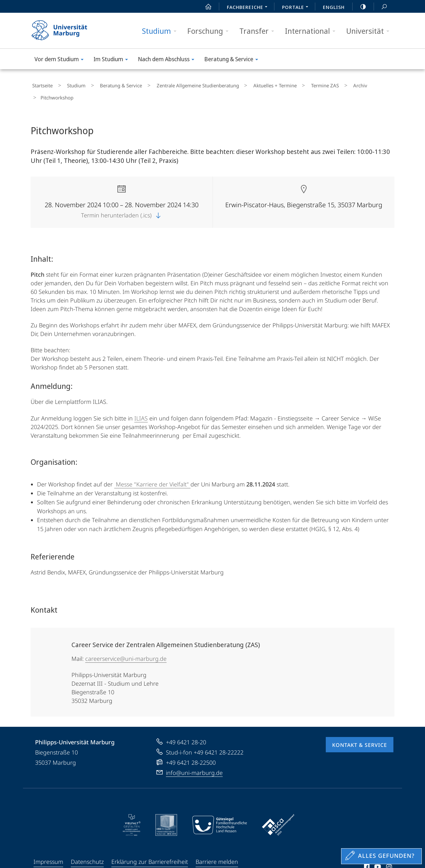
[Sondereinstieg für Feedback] (381, 856)
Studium (161, 31)
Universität (370, 31)
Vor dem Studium (61, 60)
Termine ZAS (293, 84)
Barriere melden (217, 846)
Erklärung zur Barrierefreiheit (150, 846)
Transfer (259, 31)
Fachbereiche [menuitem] (249, 8)
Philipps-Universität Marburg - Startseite (65, 31)
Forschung (210, 31)
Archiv (322, 84)
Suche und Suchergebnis (381, 7)
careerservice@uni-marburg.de (126, 643)
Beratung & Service (233, 60)
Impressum (48, 846)
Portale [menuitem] (297, 8)
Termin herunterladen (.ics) (122, 200)
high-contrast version (360, 7)
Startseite (41, 84)
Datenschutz (87, 846)
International (312, 31)
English (334, 7)
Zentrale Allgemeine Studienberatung (178, 84)
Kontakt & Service (360, 730)
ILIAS (141, 403)
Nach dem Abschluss (168, 60)
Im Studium (113, 60)
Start (205, 7)
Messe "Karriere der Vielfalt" (152, 469)
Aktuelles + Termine (249, 84)
